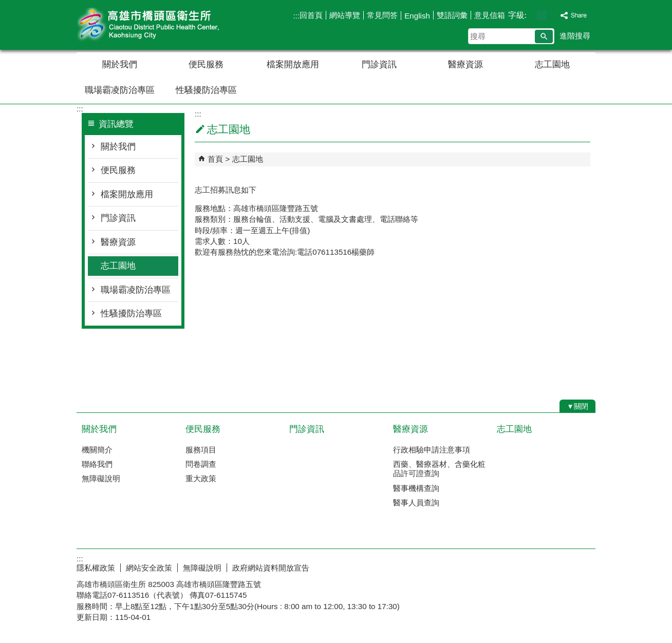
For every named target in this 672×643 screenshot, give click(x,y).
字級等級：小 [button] (531, 15)
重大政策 (201, 478)
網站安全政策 (149, 568)
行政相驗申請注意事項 (432, 450)
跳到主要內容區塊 (5, 5)
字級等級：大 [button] (553, 15)
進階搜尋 (575, 36)
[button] (544, 36)
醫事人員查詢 (416, 503)
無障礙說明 (101, 478)
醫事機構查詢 (416, 488)
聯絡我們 (97, 464)
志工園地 (552, 64)
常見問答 (382, 15)
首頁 (215, 159)
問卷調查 (201, 464)
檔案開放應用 (293, 64)
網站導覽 (345, 15)
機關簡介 (97, 450)
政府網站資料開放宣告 (271, 568)
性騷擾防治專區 (206, 90)
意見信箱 (490, 15)
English (417, 16)
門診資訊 (379, 64)
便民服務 (206, 64)
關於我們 (120, 64)
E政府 (507, 566)
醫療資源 (465, 64)
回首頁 (311, 15)
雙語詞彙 (452, 15)
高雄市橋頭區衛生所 (163, 25)
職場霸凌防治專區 (120, 90)
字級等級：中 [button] (542, 15)
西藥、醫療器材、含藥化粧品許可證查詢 (439, 469)
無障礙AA (558, 566)
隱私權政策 (96, 568)
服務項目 (201, 450)
